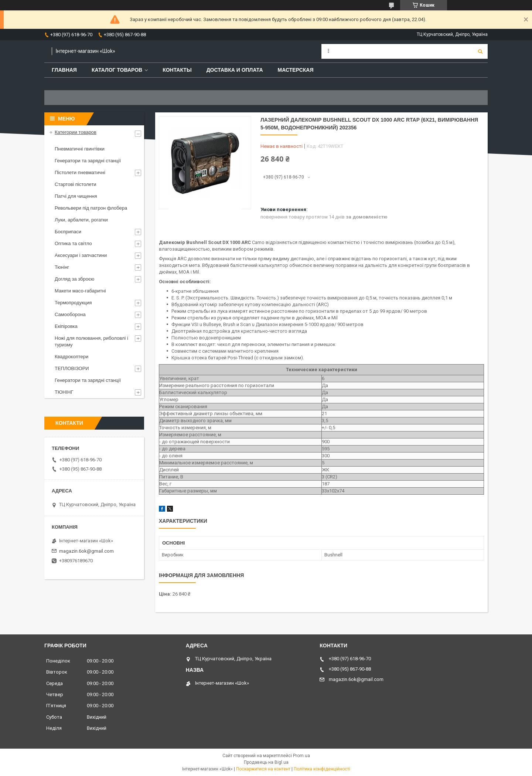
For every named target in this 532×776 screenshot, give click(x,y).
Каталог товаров (117, 70)
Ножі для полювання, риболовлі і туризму (91, 341)
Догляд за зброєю (74, 279)
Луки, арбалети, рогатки (81, 220)
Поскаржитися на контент (263, 769)
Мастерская (296, 70)
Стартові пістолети (76, 184)
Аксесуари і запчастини (81, 255)
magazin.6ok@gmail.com (86, 551)
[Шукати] (480, 51)
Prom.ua (301, 756)
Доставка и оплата (235, 70)
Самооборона (70, 314)
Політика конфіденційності (322, 769)
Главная (64, 70)
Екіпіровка (66, 326)
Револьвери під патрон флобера (91, 208)
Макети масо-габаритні (80, 291)
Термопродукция (73, 303)
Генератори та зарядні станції (88, 161)
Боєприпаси (68, 232)
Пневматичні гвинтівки (80, 149)
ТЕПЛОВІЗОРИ (72, 368)
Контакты (177, 70)
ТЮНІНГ (64, 392)
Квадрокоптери (71, 357)
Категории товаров (76, 132)
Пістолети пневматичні (80, 172)
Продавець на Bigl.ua (266, 762)
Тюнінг (62, 267)
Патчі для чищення (76, 196)
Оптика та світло (73, 243)
